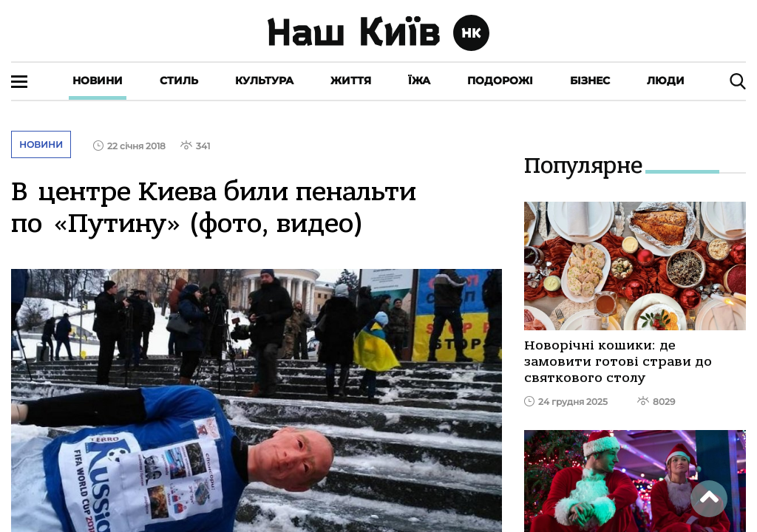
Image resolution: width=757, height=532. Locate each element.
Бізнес (590, 81)
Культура (264, 81)
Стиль (179, 81)
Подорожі (500, 81)
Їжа (419, 81)
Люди (666, 81)
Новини (98, 81)
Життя (351, 81)
